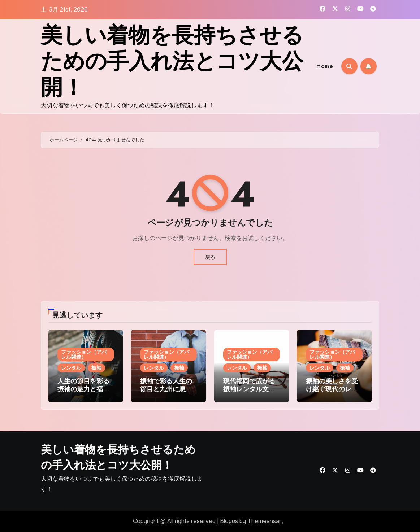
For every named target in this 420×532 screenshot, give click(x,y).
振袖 (96, 368)
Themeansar (264, 521)
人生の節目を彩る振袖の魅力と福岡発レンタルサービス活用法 (83, 393)
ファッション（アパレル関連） (84, 354)
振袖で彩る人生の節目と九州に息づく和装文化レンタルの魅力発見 (166, 393)
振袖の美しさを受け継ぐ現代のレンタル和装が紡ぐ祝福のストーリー (332, 393)
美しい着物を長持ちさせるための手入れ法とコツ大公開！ (172, 61)
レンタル (71, 368)
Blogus (229, 521)
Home (325, 66)
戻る (210, 257)
